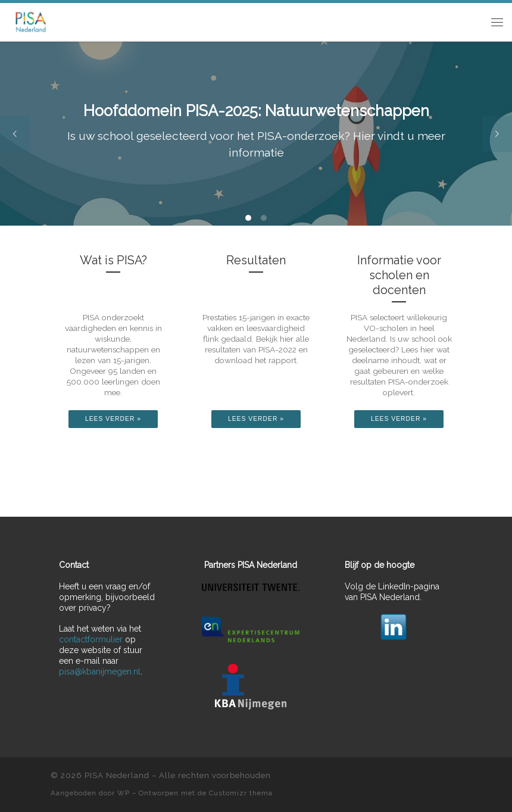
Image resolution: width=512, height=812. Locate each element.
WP (124, 793)
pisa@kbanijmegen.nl (100, 672)
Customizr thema (241, 793)
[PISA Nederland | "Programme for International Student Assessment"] (31, 21)
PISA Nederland (117, 775)
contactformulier (91, 639)
